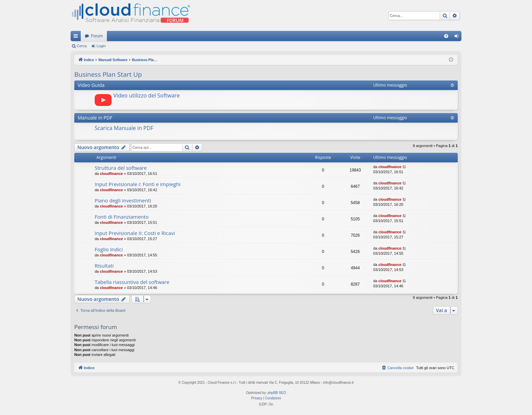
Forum (97, 36)
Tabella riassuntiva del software (132, 282)
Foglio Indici (109, 249)
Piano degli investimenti (123, 200)
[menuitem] (446, 36)
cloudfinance (111, 174)
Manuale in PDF (95, 118)
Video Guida (91, 85)
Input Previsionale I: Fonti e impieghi (138, 184)
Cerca (82, 46)
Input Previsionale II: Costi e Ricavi (135, 233)
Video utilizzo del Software (147, 95)
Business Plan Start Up (108, 74)
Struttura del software (121, 168)
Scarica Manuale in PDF (124, 128)
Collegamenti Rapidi (77, 37)
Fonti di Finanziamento (122, 217)
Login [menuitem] (458, 37)
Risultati (104, 266)
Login (101, 46)
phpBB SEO (277, 393)
